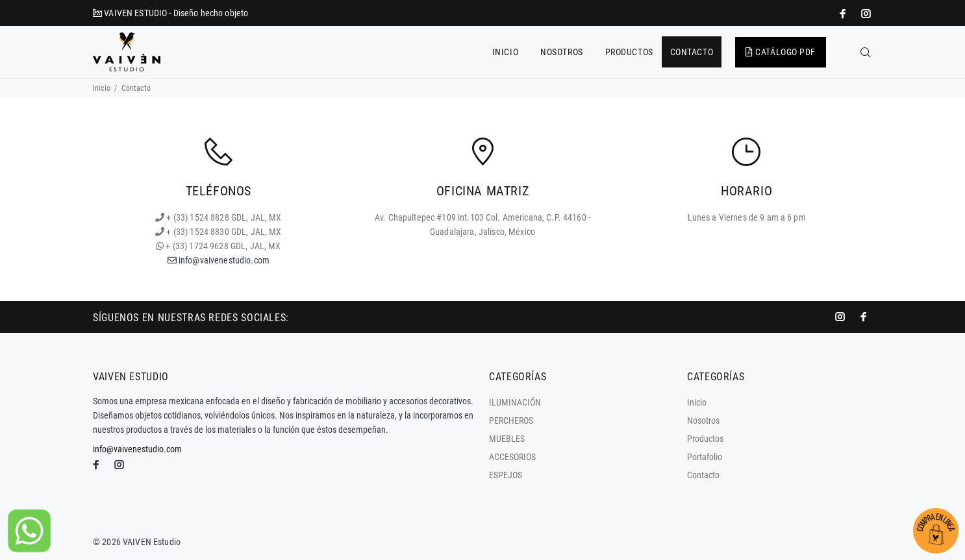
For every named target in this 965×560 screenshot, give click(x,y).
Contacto (703, 475)
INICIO (505, 52)
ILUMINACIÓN (515, 402)
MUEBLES (507, 439)
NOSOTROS (561, 52)
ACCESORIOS (512, 457)
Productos (705, 439)
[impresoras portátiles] (844, 14)
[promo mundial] (865, 14)
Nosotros (703, 420)
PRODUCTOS (629, 52)
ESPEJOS (506, 475)
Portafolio (705, 457)
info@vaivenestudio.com (219, 260)
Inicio (102, 88)
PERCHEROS (511, 420)
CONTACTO (692, 52)
